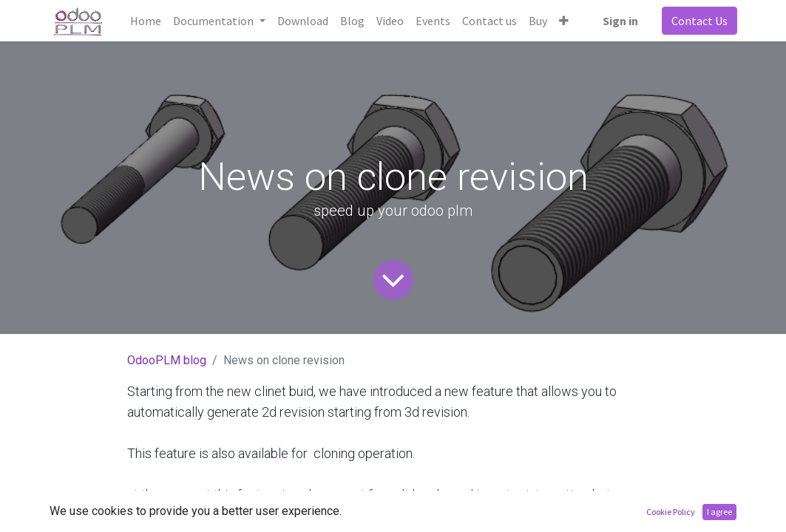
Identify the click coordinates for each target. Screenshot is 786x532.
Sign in (620, 21)
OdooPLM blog (167, 360)
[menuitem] (146, 21)
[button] (564, 21)
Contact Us (699, 21)
